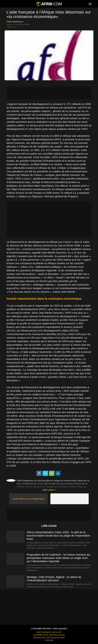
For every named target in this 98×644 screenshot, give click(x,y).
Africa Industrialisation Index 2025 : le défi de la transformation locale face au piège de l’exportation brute (58, 536)
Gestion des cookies (58, 638)
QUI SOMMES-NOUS (41, 635)
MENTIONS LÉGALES (57, 635)
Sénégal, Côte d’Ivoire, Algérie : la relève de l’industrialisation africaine (54, 579)
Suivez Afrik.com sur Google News (28, 499)
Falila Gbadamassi (15, 22)
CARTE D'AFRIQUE (43, 632)
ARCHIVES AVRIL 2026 (41, 638)
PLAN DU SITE (56, 632)
